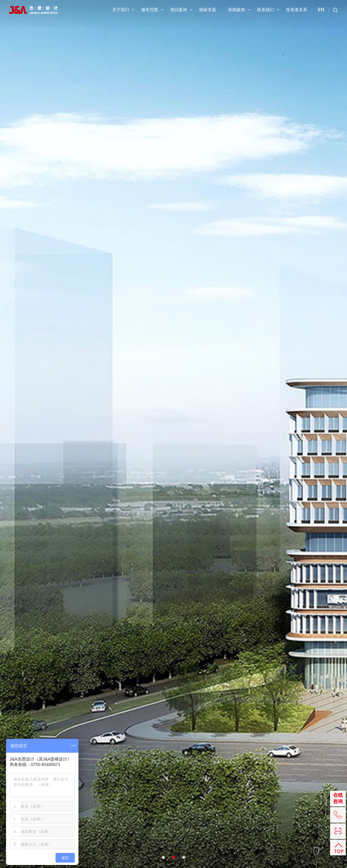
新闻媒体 (239, 10)
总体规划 (99, 748)
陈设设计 (300, 553)
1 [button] (163, 207)
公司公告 (166, 748)
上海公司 (238, 748)
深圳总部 (211, 748)
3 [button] (184, 207)
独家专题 (208, 10)
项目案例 (181, 10)
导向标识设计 (263, 562)
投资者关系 (297, 10)
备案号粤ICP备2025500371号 (303, 769)
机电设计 (123, 560)
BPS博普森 (240, 770)
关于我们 (123, 10)
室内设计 (25, 258)
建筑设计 (125, 748)
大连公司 (238, 763)
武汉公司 (211, 763)
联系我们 (268, 10)
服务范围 (152, 10)
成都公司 (211, 770)
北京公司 (238, 755)
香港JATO (212, 755)
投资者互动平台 (172, 755)
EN (321, 10)
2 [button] (173, 207)
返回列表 (251, 305)
